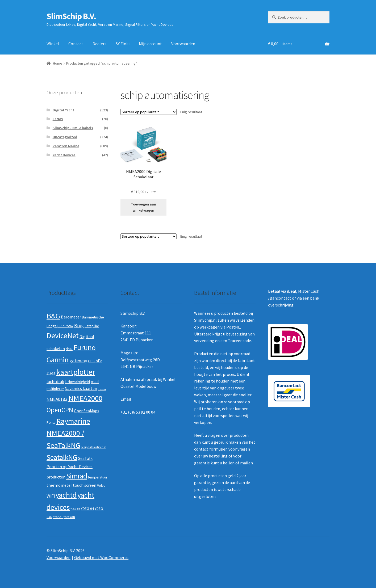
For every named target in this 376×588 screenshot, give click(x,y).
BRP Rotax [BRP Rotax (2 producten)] (65, 326)
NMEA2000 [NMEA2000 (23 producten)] (85, 398)
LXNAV (58, 119)
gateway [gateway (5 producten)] (78, 361)
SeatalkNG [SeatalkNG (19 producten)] (62, 457)
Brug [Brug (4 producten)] (79, 326)
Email (126, 399)
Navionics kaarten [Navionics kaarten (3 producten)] (81, 388)
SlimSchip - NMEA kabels (73, 128)
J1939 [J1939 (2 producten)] (51, 374)
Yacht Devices (64, 155)
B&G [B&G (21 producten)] (53, 316)
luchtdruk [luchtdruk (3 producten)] (55, 382)
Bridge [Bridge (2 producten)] (52, 326)
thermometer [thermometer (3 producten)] (59, 485)
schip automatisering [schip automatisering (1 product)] (94, 447)
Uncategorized (65, 137)
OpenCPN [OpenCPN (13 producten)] (60, 410)
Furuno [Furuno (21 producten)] (85, 347)
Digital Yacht (63, 110)
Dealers (99, 44)
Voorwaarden (183, 44)
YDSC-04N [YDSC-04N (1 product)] (69, 517)
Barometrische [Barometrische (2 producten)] (93, 317)
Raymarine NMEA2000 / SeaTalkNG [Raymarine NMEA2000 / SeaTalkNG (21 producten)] (68, 433)
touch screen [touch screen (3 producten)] (85, 485)
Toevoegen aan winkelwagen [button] (143, 207)
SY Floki (123, 44)
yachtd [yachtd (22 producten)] (66, 495)
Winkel (53, 44)
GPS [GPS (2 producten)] (91, 361)
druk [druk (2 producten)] (69, 349)
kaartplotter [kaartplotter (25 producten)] (76, 372)
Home (58, 63)
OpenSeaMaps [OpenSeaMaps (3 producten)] (87, 411)
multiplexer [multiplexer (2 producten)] (55, 389)
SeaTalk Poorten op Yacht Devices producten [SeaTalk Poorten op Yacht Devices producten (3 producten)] (70, 468)
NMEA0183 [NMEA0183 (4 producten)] (57, 399)
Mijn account (150, 44)
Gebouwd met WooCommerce (101, 557)
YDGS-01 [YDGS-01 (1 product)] (58, 517)
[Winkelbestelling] (149, 112)
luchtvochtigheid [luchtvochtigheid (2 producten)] (77, 382)
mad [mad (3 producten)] (95, 382)
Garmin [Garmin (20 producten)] (58, 360)
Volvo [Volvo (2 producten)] (101, 486)
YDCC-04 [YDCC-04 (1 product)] (75, 509)
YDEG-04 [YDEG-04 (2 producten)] (87, 509)
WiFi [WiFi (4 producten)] (51, 496)
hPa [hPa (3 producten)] (99, 361)
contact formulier (210, 449)
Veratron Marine (66, 146)
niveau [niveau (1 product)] (102, 389)
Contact (76, 44)
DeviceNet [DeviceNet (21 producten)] (63, 335)
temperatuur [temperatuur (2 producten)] (98, 477)
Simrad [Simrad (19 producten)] (77, 476)
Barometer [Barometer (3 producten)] (71, 317)
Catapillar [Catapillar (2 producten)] (92, 326)
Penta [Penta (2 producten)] (51, 423)
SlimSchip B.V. (71, 16)
